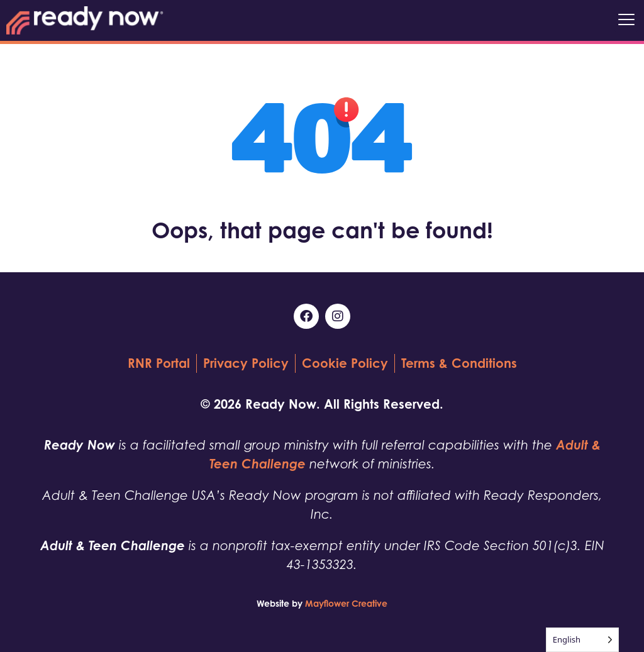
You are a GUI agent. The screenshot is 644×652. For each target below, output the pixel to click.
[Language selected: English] (582, 640)
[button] (626, 20)
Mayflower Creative (346, 603)
